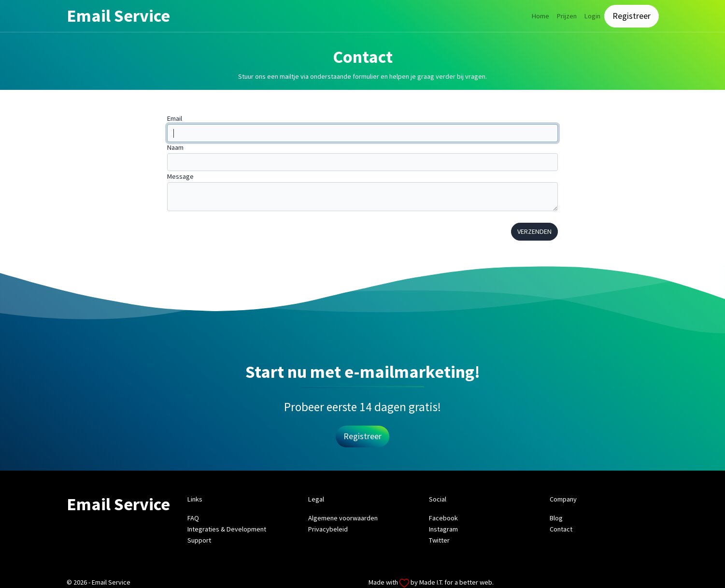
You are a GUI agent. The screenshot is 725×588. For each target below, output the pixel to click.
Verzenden (534, 231)
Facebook (443, 518)
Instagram (443, 529)
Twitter (439, 540)
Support (199, 540)
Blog (556, 518)
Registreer (632, 16)
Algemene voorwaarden (343, 518)
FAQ (193, 518)
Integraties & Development (227, 529)
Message (180, 176)
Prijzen (567, 16)
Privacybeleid (328, 529)
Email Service (118, 16)
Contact (561, 529)
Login (592, 16)
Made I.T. (431, 582)
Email (175, 118)
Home (540, 16)
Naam (175, 147)
